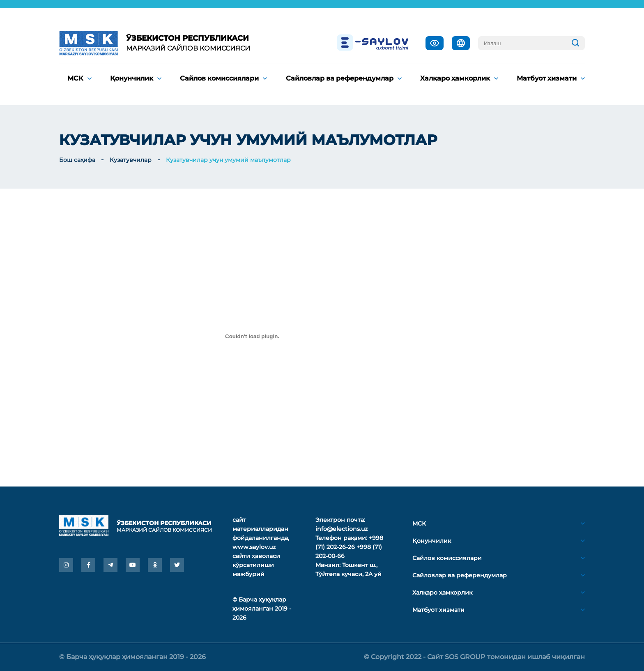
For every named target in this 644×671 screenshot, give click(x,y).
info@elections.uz (342, 529)
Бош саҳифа (77, 160)
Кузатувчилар (131, 160)
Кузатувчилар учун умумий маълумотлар (228, 160)
